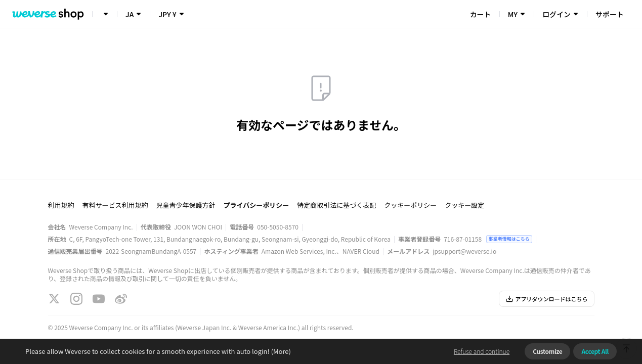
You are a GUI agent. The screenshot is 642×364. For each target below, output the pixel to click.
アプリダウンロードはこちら (547, 299)
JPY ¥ (167, 14)
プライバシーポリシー (256, 205)
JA (130, 14)
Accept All (595, 351)
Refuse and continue (482, 351)
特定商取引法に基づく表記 (336, 205)
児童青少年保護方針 (186, 205)
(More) (280, 351)
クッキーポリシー (410, 205)
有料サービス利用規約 (115, 205)
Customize (547, 351)
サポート (610, 14)
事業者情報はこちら (509, 239)
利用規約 (61, 205)
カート (481, 14)
